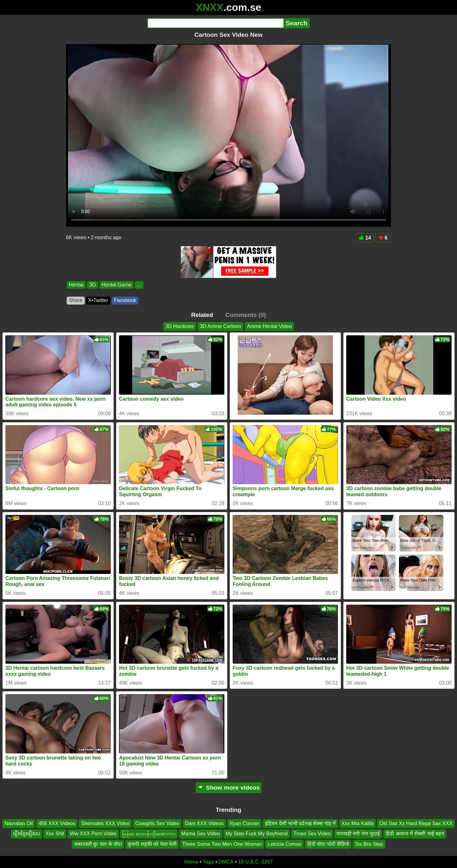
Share (76, 300)
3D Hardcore (180, 326)
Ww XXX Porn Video (93, 834)
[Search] (215, 23)
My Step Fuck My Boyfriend (257, 834)
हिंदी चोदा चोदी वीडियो (328, 844)
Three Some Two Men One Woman (222, 844)
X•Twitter (98, 300)
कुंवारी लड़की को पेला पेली (152, 844)
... (139, 285)
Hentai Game (116, 285)
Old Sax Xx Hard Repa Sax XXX (416, 823)
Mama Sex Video (201, 834)
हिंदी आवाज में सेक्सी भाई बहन (415, 834)
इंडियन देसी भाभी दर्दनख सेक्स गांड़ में (300, 823)
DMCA (226, 862)
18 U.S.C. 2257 (255, 862)
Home (191, 862)
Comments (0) (246, 315)
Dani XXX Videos (204, 823)
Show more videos (229, 788)
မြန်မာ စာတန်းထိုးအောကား (149, 834)
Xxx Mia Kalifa (358, 823)
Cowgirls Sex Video (157, 823)
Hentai (76, 285)
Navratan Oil (19, 823)
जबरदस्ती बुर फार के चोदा (98, 844)
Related (202, 315)
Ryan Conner (244, 823)
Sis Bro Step (369, 844)
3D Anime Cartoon (220, 326)
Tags (209, 862)
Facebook (125, 300)
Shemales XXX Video (105, 823)
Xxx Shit (55, 834)
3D (92, 285)
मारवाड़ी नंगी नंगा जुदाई (358, 834)
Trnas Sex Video (312, 834)
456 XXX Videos (57, 823)
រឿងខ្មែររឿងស (26, 834)
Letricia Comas (285, 844)
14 (365, 238)
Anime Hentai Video (269, 326)
